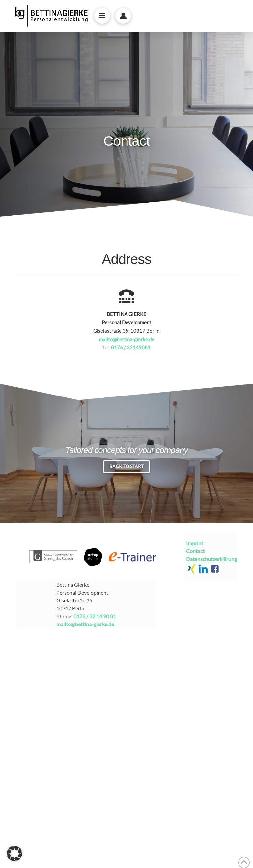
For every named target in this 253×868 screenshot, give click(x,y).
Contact (195, 551)
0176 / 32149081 (131, 347)
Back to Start (126, 466)
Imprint (195, 543)
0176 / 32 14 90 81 (95, 616)
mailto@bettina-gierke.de (126, 339)
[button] (102, 16)
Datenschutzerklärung (211, 559)
